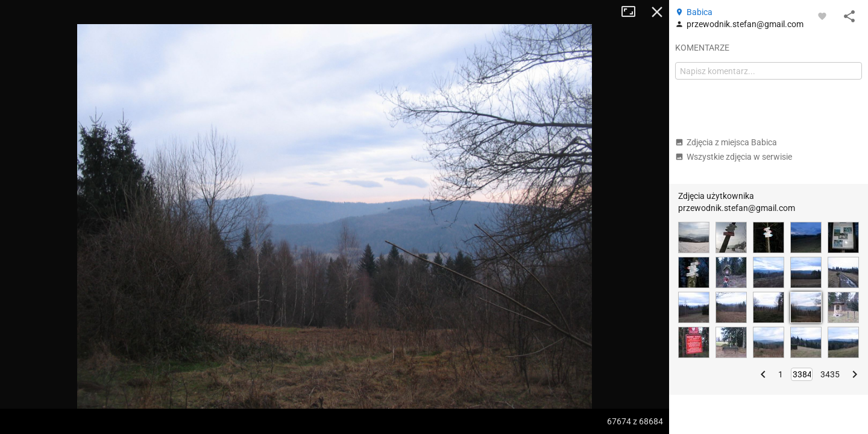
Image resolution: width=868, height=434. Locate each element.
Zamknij (657, 12)
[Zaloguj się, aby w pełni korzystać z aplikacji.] (822, 16)
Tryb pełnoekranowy (633, 12)
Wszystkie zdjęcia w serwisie (734, 157)
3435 (830, 374)
